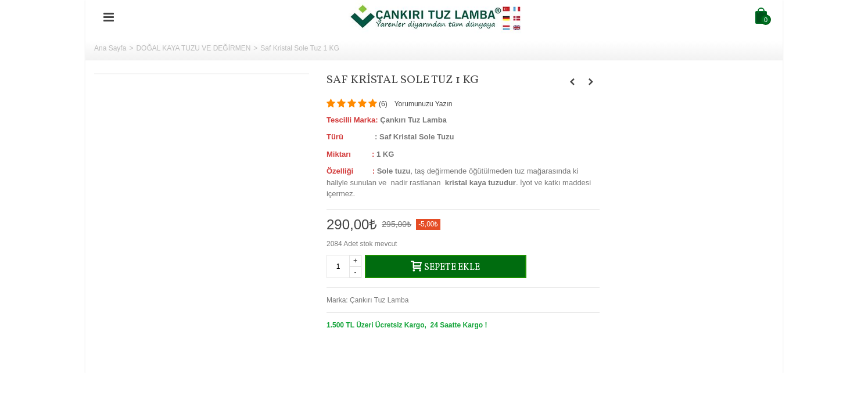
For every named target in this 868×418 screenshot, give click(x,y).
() (383, 104)
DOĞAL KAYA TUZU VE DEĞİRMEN (193, 48)
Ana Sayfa (110, 48)
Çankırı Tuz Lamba (379, 300)
